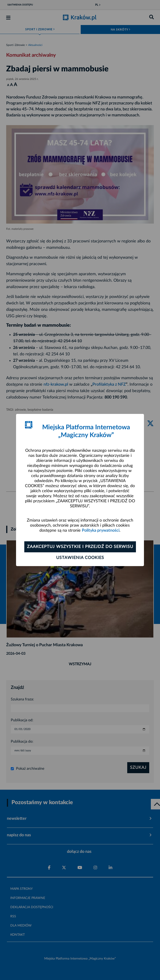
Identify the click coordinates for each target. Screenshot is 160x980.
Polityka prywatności (101, 531)
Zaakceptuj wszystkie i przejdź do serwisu (80, 547)
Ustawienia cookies (80, 558)
